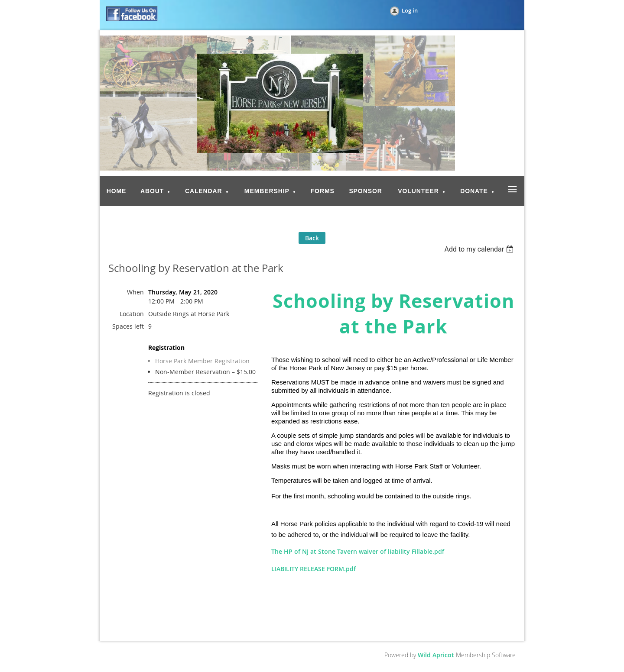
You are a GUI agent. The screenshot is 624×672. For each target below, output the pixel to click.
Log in (410, 10)
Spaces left (128, 326)
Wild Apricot (436, 655)
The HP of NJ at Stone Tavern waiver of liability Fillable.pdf (358, 551)
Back (312, 238)
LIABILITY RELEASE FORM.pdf (314, 569)
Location (132, 314)
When (135, 292)
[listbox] (480, 249)
